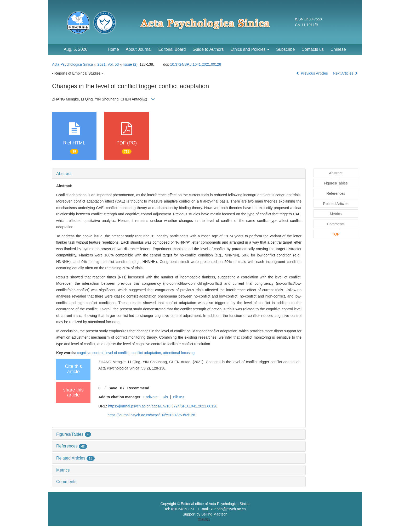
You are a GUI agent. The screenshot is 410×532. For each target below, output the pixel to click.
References (72, 446)
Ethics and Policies (250, 49)
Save (113, 388)
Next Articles (345, 73)
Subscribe (285, 49)
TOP (336, 234)
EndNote (150, 397)
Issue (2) (130, 64)
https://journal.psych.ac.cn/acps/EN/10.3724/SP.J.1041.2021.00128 (163, 406)
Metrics (63, 470)
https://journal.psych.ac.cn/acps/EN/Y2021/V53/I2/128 (151, 415)
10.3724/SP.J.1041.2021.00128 (196, 64)
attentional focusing (179, 353)
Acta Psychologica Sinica (72, 64)
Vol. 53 (113, 64)
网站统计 (205, 519)
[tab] (179, 174)
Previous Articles (312, 73)
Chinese (338, 49)
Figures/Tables (74, 434)
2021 (102, 64)
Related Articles (75, 458)
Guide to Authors (208, 49)
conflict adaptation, (147, 353)
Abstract (64, 174)
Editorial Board (172, 49)
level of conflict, (118, 353)
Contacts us (312, 49)
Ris (165, 397)
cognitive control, (91, 353)
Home (113, 49)
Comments (66, 482)
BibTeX (179, 397)
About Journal (139, 49)
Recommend (138, 388)
